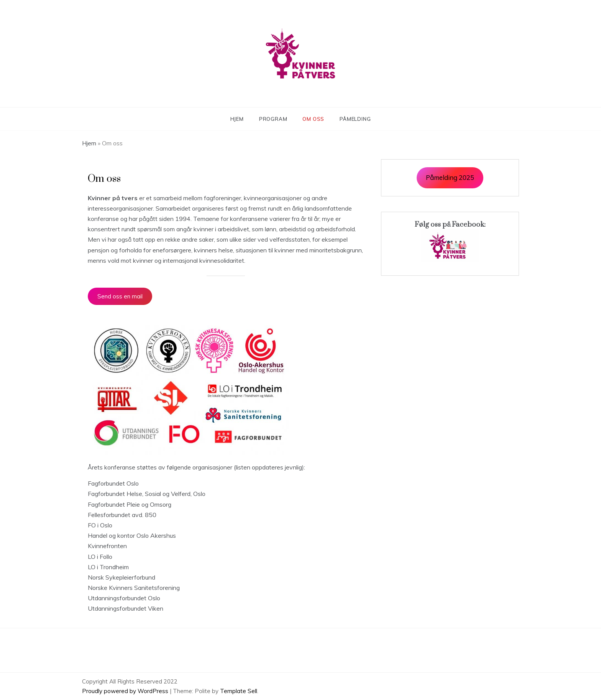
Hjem (237, 119)
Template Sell (239, 691)
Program (273, 119)
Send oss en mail (120, 296)
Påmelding (355, 119)
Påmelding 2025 (450, 177)
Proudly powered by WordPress (126, 691)
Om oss (313, 119)
